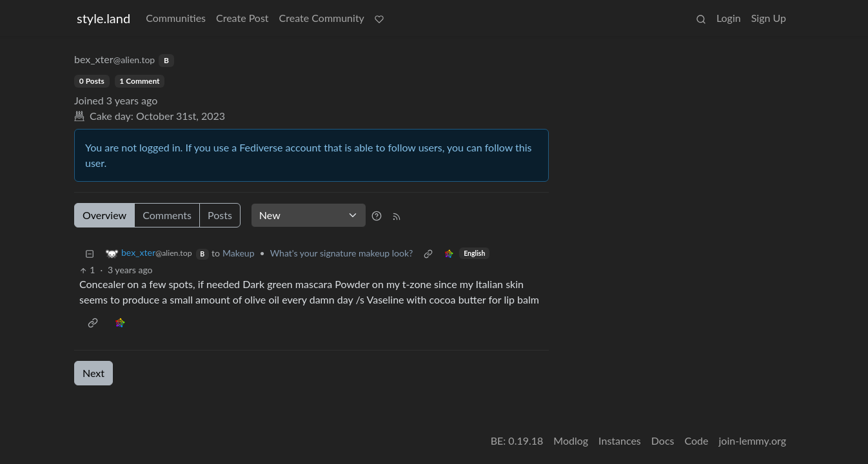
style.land (104, 18)
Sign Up (769, 18)
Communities (176, 18)
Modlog (571, 440)
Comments (167, 215)
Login (729, 18)
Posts (220, 215)
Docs (663, 440)
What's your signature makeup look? (342, 253)
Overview (104, 215)
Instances (620, 440)
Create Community (322, 18)
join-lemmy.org (753, 440)
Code (697, 440)
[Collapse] (90, 253)
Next (94, 373)
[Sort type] (309, 215)
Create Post (242, 18)
